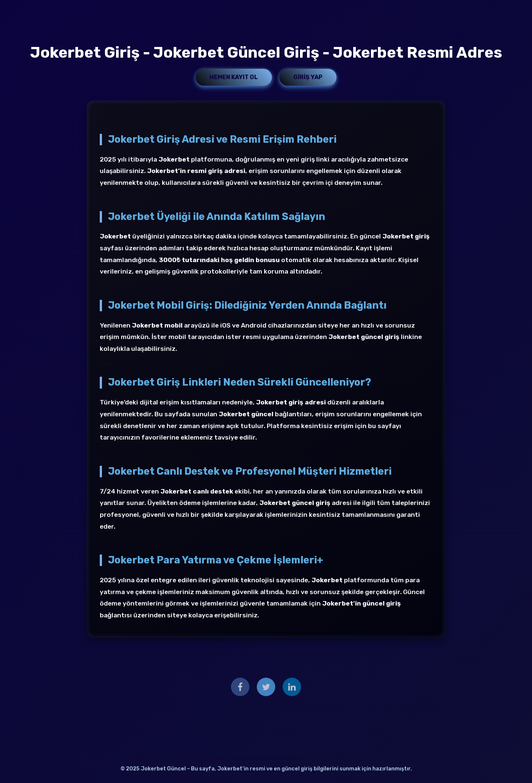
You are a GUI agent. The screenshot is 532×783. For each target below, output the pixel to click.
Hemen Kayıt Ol (234, 77)
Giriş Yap (308, 77)
